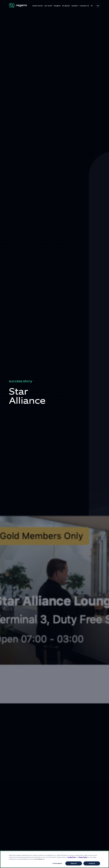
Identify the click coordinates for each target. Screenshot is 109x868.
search (92, 6)
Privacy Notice (83, 857)
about (67, 6)
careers (75, 6)
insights (57, 6)
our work (48, 6)
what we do (38, 6)
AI (63, 6)
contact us (84, 6)
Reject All (74, 863)
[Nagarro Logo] (18, 5)
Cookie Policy (72, 857)
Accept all (92, 863)
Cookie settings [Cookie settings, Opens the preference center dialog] (57, 863)
